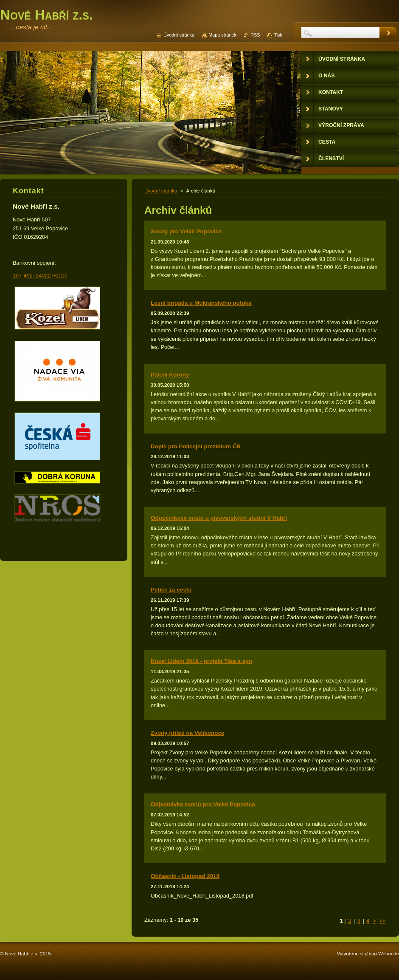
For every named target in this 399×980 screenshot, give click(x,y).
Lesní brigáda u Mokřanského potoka (201, 303)
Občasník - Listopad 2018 (185, 876)
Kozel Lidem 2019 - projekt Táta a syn (201, 661)
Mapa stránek (222, 35)
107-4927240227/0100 (40, 276)
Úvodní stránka (161, 191)
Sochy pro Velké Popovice (186, 231)
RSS (255, 35)
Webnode (389, 954)
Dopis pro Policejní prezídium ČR (196, 446)
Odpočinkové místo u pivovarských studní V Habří (219, 518)
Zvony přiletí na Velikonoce (187, 733)
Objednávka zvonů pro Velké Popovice (203, 804)
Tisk (278, 35)
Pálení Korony (170, 375)
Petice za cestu (171, 590)
